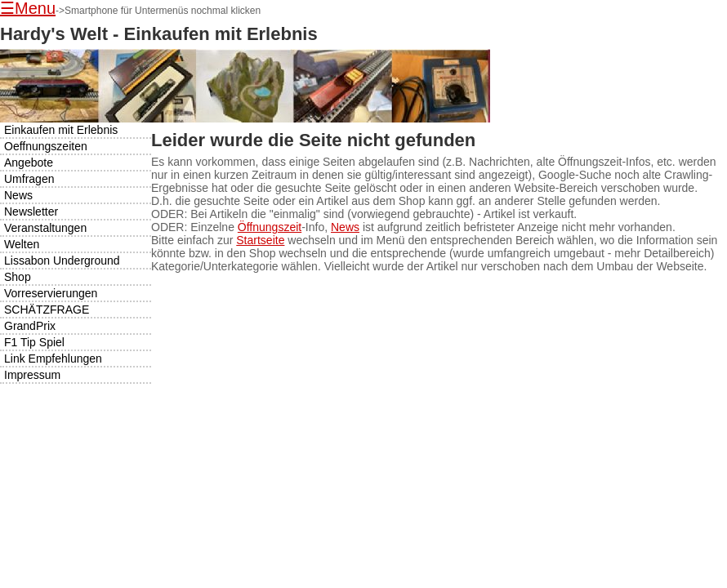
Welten (22, 244)
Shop (18, 277)
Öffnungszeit (270, 227)
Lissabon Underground (62, 261)
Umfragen (29, 179)
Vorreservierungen (51, 293)
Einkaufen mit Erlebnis (61, 130)
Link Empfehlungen (53, 359)
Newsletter (31, 212)
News (345, 227)
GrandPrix (30, 326)
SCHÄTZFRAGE (47, 310)
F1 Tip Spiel (34, 342)
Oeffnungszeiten (46, 146)
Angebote (29, 163)
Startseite (260, 240)
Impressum (32, 375)
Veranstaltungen (45, 228)
